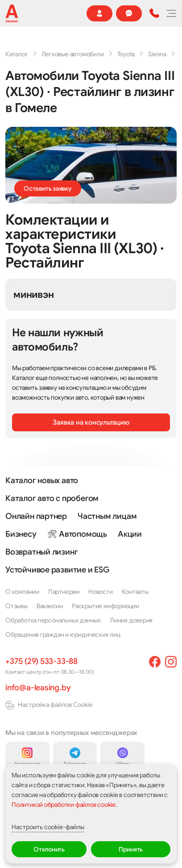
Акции (130, 534)
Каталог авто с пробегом (52, 498)
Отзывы (17, 606)
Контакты (135, 592)
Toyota (126, 54)
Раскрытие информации (105, 606)
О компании (22, 592)
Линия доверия (131, 620)
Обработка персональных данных (53, 620)
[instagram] (171, 662)
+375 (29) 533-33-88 (41, 661)
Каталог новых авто (42, 480)
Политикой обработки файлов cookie (64, 805)
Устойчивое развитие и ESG (58, 570)
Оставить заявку (48, 188)
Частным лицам (107, 516)
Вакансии (50, 606)
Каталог (17, 54)
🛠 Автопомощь (77, 534)
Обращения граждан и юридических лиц (63, 634)
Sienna (157, 54)
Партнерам (64, 592)
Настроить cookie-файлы (48, 827)
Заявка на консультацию (91, 422)
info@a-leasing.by (38, 688)
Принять (131, 849)
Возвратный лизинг (41, 552)
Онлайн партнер (36, 516)
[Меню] (171, 13)
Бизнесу (21, 534)
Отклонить (49, 849)
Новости (101, 592)
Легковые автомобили (73, 54)
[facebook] (155, 662)
